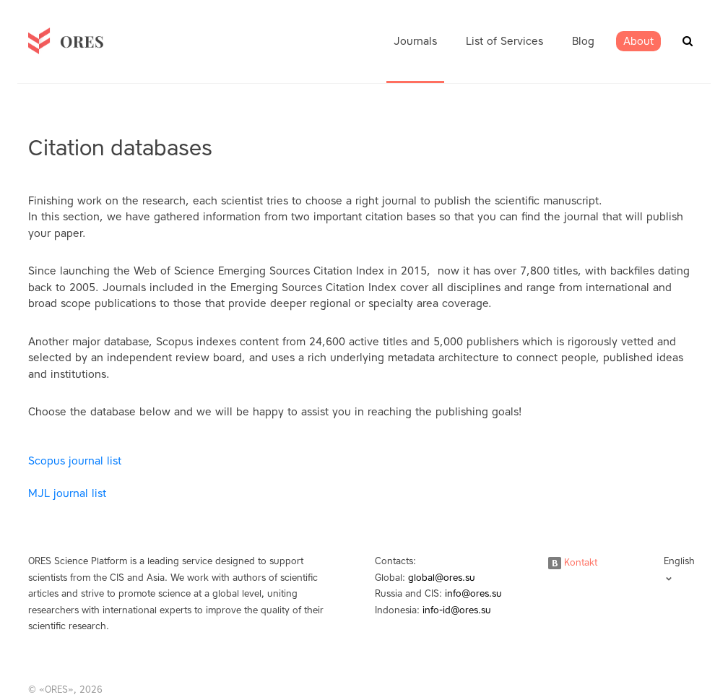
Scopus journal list (75, 461)
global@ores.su (442, 578)
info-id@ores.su (457, 610)
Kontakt (573, 562)
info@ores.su (473, 593)
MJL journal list (67, 493)
